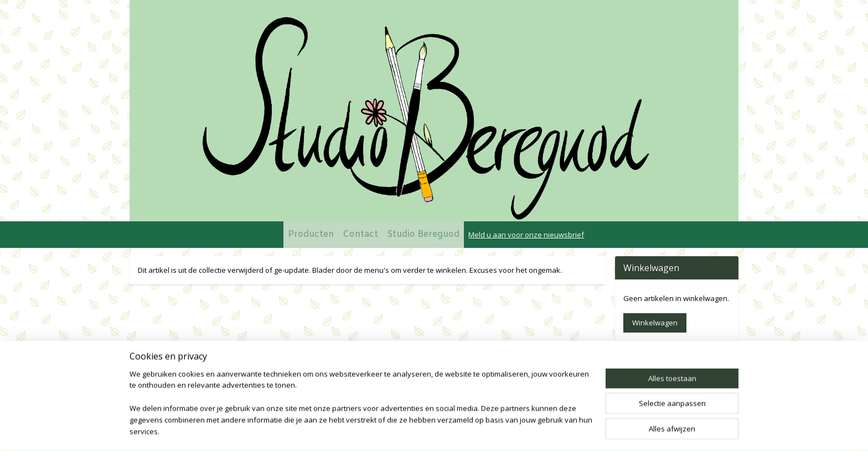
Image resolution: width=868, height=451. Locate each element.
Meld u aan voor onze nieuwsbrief (526, 235)
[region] (361, 410)
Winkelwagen (655, 323)
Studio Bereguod (423, 234)
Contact (360, 234)
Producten (311, 234)
